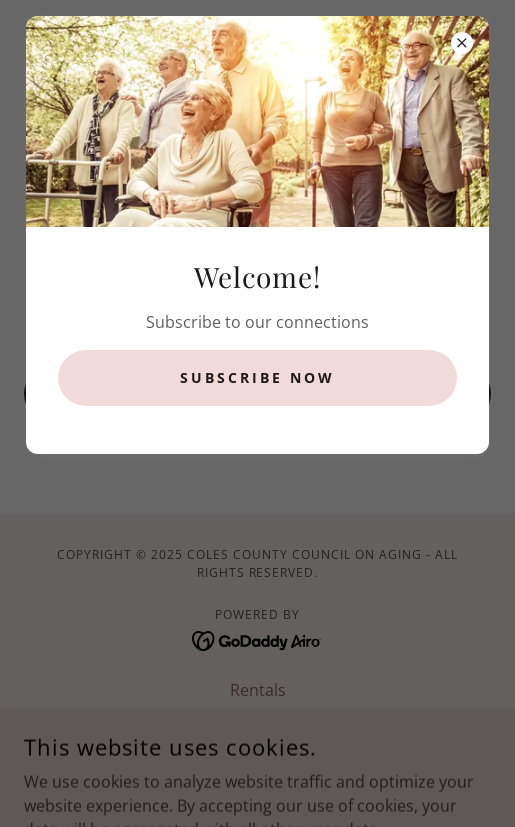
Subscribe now (257, 377)
